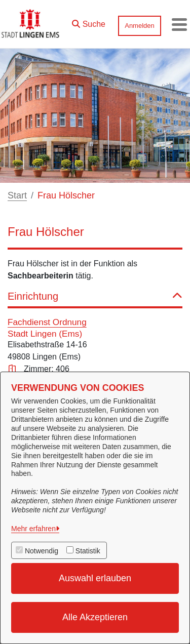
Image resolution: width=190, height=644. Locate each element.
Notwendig (42, 551)
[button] (89, 22)
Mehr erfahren (33, 529)
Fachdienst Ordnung (47, 322)
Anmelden (140, 26)
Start (17, 195)
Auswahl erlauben (95, 578)
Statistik (88, 551)
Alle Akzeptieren (95, 617)
